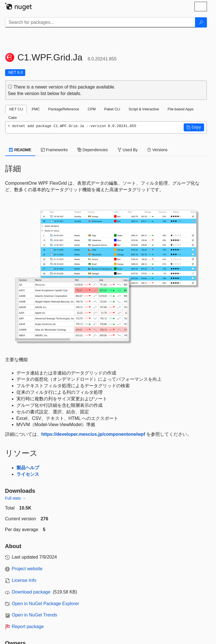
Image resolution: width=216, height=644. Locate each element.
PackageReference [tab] (64, 109)
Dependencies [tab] (93, 150)
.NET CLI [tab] (16, 109)
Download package (31, 592)
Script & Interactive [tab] (144, 109)
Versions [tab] (157, 150)
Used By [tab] (128, 150)
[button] (194, 127)
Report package (28, 627)
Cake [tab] (13, 118)
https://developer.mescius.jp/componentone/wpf (93, 434)
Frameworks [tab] (54, 150)
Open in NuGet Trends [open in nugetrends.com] (35, 615)
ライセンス (28, 474)
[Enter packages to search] (100, 22)
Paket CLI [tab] (112, 109)
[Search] (201, 22)
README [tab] (20, 150)
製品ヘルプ (28, 468)
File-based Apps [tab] (181, 109)
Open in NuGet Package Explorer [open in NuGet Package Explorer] (45, 604)
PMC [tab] (36, 109)
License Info (24, 580)
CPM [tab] (92, 109)
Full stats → (16, 498)
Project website (27, 569)
